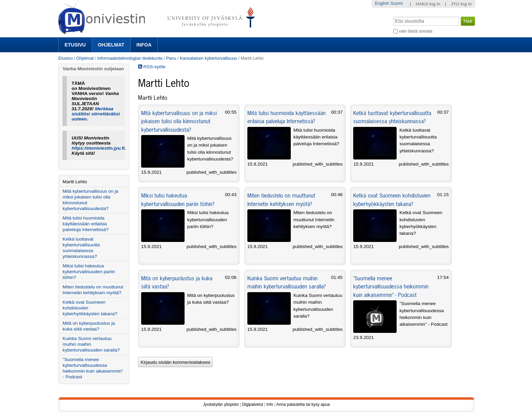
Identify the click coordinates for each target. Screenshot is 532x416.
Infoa (144, 45)
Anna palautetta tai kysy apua (303, 404)
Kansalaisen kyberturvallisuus (208, 58)
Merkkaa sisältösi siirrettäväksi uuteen (96, 114)
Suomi (396, 3)
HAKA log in (428, 4)
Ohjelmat (111, 45)
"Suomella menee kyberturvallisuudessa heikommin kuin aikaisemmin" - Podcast (391, 287)
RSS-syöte (152, 67)
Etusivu (75, 45)
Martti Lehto (75, 182)
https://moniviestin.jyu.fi (98, 148)
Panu (171, 58)
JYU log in (461, 4)
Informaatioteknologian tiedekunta (130, 58)
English (382, 3)
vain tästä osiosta (416, 31)
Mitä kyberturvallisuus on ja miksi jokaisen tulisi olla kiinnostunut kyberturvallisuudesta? (179, 121)
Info (270, 404)
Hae (393, 16)
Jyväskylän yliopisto (221, 404)
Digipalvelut (252, 404)
